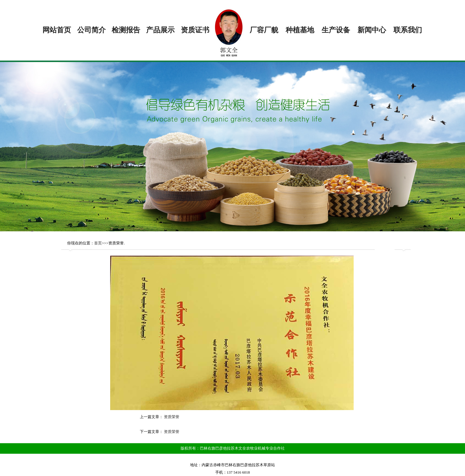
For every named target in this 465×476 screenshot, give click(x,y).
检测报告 (126, 30)
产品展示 (160, 30)
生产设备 (336, 30)
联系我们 (408, 30)
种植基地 (300, 30)
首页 (98, 243)
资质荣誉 (172, 417)
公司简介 (91, 30)
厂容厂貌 (264, 30)
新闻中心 (372, 30)
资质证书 (195, 30)
